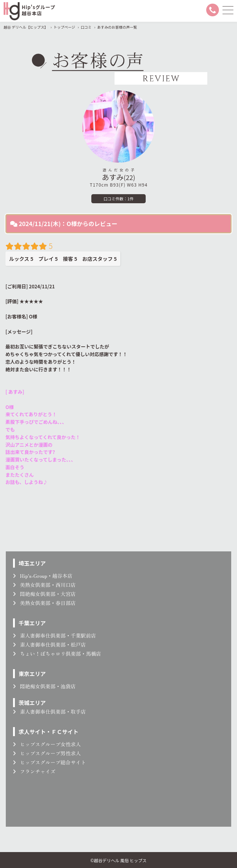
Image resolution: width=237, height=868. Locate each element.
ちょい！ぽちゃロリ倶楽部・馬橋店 (57, 654)
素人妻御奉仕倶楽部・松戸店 (49, 644)
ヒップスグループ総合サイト (49, 762)
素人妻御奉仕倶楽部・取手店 (49, 711)
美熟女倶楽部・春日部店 (44, 603)
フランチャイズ (34, 771)
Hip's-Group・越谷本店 (43, 576)
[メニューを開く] (228, 10)
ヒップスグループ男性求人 (47, 753)
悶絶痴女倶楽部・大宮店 (44, 594)
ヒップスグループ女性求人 (47, 744)
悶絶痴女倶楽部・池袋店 (44, 686)
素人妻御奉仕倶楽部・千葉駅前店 (55, 635)
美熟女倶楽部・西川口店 (44, 585)
